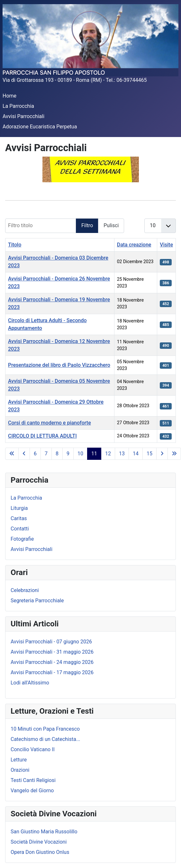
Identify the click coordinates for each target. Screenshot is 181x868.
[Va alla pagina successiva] (162, 454)
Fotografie (22, 539)
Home (9, 96)
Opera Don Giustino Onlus (40, 852)
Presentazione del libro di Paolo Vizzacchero (59, 365)
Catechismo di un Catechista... (45, 739)
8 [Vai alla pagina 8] (57, 454)
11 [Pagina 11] (94, 454)
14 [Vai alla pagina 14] (136, 454)
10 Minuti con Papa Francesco (45, 729)
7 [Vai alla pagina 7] (46, 454)
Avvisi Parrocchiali (23, 116)
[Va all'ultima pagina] (174, 454)
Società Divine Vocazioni (39, 842)
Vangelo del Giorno (32, 791)
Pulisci (111, 225)
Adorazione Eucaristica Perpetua (40, 127)
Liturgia (19, 508)
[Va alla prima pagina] (12, 454)
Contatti (20, 529)
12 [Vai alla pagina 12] (108, 454)
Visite (166, 245)
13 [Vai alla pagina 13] (122, 454)
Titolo (15, 245)
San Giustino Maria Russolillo (44, 832)
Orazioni (20, 770)
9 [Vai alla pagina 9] (68, 454)
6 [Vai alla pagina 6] (35, 454)
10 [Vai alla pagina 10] (80, 454)
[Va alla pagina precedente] (24, 454)
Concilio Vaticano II (33, 749)
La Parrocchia (18, 106)
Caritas (19, 518)
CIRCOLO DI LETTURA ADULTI (42, 436)
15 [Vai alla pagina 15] (149, 454)
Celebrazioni (25, 590)
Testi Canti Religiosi (33, 780)
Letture (19, 760)
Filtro (87, 225)
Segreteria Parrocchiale (37, 601)
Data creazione (134, 245)
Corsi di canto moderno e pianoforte (50, 423)
